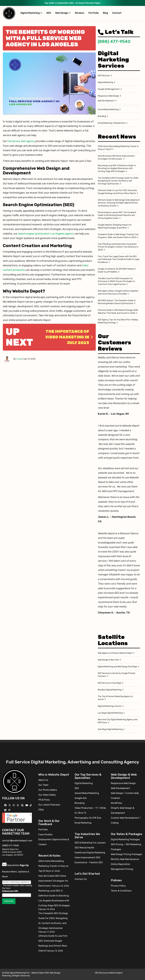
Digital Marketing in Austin (110, 706)
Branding (102, 116)
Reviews (80, 13)
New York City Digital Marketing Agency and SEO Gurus (118, 721)
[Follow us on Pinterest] (10, 810)
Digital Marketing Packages (125, 839)
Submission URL (10, 891)
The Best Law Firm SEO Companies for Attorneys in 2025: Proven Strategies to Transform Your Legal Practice (116, 281)
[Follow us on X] (10, 805)
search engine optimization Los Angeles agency (46, 234)
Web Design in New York (108, 660)
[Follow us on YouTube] (27, 805)
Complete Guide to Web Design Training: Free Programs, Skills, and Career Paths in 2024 (118, 236)
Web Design (63, 13)
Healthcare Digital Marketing (90, 853)
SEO (49, 13)
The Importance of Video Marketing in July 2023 (69, 337)
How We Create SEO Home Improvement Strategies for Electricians (116, 157)
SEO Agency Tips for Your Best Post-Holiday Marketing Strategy (118, 321)
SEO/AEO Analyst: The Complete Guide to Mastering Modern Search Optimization (117, 302)
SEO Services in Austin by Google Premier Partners (117, 675)
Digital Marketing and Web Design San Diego (118, 667)
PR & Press (44, 800)
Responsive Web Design (108, 96)
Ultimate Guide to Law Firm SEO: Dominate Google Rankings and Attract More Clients (117, 192)
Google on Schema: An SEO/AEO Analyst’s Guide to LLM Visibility (117, 270)
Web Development (106, 101)
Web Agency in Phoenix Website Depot (115, 653)
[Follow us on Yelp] (18, 805)
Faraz (19, 359)
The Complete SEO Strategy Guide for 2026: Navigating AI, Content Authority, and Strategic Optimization (118, 181)
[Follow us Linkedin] (6, 810)
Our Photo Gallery (48, 790)
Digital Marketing (31, 13)
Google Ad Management (109, 89)
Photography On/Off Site (88, 818)
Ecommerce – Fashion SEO (89, 862)
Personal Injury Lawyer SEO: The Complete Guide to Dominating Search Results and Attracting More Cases (117, 215)
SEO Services (104, 76)
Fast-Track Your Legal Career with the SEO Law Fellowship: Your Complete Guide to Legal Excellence (119, 259)
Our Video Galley (47, 795)
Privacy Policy (118, 886)
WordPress (116, 803)
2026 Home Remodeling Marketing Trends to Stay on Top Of (118, 148)
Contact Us (81, 879)
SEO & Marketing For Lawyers (90, 843)
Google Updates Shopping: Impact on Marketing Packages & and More (115, 226)
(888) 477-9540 (114, 42)
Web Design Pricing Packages (126, 854)
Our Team (43, 785)
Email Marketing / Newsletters (112, 123)
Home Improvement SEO (87, 858)
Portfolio (94, 13)
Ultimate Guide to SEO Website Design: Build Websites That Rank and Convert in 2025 (118, 312)
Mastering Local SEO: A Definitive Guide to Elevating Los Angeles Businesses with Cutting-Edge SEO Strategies (117, 168)
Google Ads (81, 798)
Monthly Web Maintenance (125, 859)
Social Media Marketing (108, 109)
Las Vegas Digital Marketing (110, 713)
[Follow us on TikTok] (31, 805)
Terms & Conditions (121, 891)
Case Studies (45, 835)
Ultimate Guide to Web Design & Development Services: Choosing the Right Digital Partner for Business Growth (119, 203)
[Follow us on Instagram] (14, 805)
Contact (117, 13)
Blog (105, 13)
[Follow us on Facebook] (6, 805)
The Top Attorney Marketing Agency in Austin (115, 698)
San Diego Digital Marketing (110, 729)
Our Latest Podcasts (49, 805)
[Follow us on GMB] (23, 805)
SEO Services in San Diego (110, 683)
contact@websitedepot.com (17, 841)
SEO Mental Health (84, 848)
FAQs (41, 810)
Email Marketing (83, 823)
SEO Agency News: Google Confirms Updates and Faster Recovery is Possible (118, 292)
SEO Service (101, 973)
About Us (43, 780)
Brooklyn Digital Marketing (110, 690)
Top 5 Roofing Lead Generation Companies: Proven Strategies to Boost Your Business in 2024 (118, 247)
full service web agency (21, 141)
